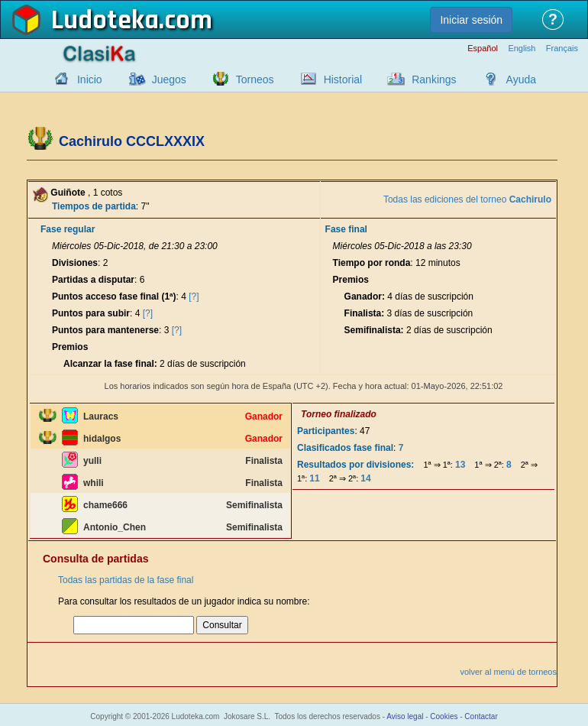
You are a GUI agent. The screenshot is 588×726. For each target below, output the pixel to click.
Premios (70, 347)
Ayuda (521, 79)
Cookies (444, 716)
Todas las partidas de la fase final (126, 580)
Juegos (169, 79)
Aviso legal (405, 716)
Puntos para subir (91, 313)
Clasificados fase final (345, 448)
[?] (194, 297)
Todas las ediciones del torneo (467, 199)
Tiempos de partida (94, 206)
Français (562, 49)
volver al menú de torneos (508, 672)
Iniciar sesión (471, 20)
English (522, 49)
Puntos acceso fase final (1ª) (114, 297)
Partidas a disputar (93, 280)
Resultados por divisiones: (355, 465)
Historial (343, 79)
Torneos (255, 79)
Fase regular (68, 229)
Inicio (90, 79)
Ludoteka (105, 21)
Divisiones (75, 263)
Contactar (481, 716)
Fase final (346, 229)
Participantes (326, 431)
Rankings (434, 79)
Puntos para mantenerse (105, 330)
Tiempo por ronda (372, 263)
